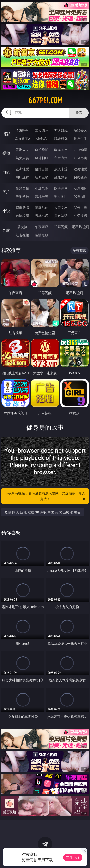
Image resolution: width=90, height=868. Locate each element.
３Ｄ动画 (80, 150)
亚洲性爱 (22, 169)
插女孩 (22, 227)
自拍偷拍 (42, 150)
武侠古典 (80, 207)
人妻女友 (61, 207)
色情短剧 (42, 235)
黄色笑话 (61, 216)
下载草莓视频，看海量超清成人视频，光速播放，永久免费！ (46, 496)
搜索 (79, 113)
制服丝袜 (22, 177)
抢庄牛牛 (80, 139)
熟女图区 (61, 196)
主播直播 (61, 158)
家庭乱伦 (42, 207)
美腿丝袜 (22, 196)
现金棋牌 (61, 139)
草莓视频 (61, 227)
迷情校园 (22, 216)
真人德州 (42, 130)
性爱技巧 (80, 216)
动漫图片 (80, 188)
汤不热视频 (80, 227)
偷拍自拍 (42, 169)
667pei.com (45, 100)
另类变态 (80, 177)
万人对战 (61, 130)
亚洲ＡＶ (22, 150)
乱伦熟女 (61, 177)
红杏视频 (22, 235)
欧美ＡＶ (61, 150)
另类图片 (80, 196)
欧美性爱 (80, 169)
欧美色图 (61, 188)
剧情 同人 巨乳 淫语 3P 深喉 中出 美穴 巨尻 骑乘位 (43, 512)
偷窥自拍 (22, 188)
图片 (6, 192)
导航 (6, 230)
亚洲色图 (42, 188)
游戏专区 (80, 130)
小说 (6, 211)
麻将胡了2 (22, 139)
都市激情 (22, 207)
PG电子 (22, 130)
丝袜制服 (42, 158)
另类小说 (42, 216)
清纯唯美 (42, 196)
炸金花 (42, 139)
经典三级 (42, 177)
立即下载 (73, 857)
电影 (6, 172)
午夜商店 (42, 227)
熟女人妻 (22, 158)
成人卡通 (61, 169)
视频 (6, 153)
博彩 (6, 134)
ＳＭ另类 (80, 158)
